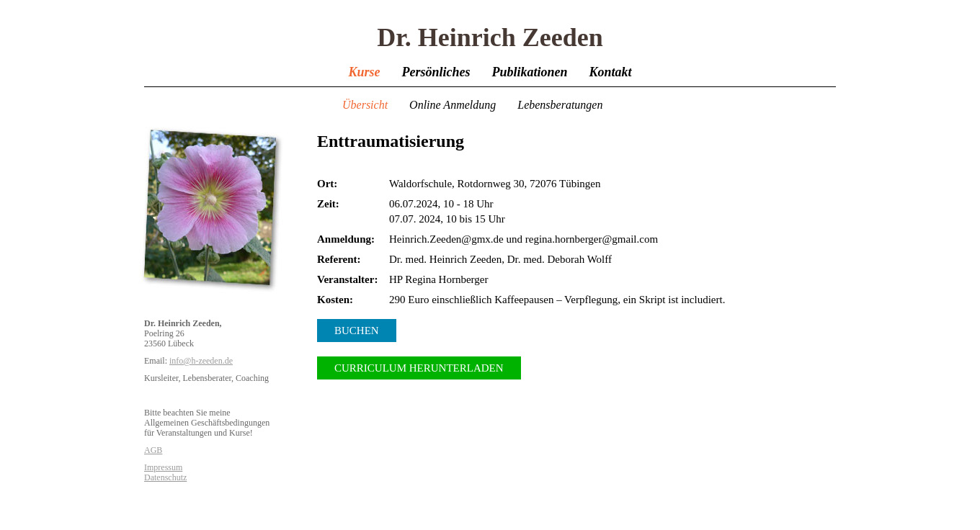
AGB (153, 450)
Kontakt (611, 72)
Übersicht (365, 105)
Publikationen (529, 72)
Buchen (357, 331)
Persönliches (436, 72)
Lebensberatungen (560, 105)
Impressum (163, 467)
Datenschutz (165, 477)
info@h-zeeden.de (201, 361)
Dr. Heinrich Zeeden (490, 37)
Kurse (364, 72)
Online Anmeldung (453, 105)
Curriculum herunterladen (419, 368)
